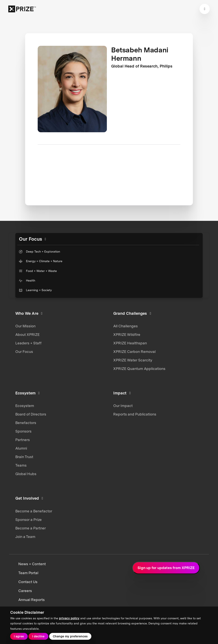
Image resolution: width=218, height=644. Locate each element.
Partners (23, 440)
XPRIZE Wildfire (127, 335)
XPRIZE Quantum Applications (139, 369)
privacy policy (69, 618)
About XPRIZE (27, 335)
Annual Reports (32, 600)
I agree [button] (19, 636)
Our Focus (24, 352)
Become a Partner (31, 528)
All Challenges (125, 326)
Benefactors (26, 423)
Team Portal (28, 573)
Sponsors (23, 431)
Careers (25, 591)
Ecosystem (25, 406)
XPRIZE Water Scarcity (133, 360)
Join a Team (25, 537)
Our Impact (123, 406)
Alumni (21, 448)
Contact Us (28, 582)
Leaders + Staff (28, 343)
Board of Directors (31, 414)
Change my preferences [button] (70, 636)
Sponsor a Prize (29, 520)
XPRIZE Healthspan (130, 343)
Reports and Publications (135, 414)
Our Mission (25, 326)
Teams (21, 465)
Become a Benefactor (34, 511)
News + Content (32, 564)
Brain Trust (24, 457)
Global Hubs (26, 474)
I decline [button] (38, 636)
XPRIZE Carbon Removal (134, 352)
